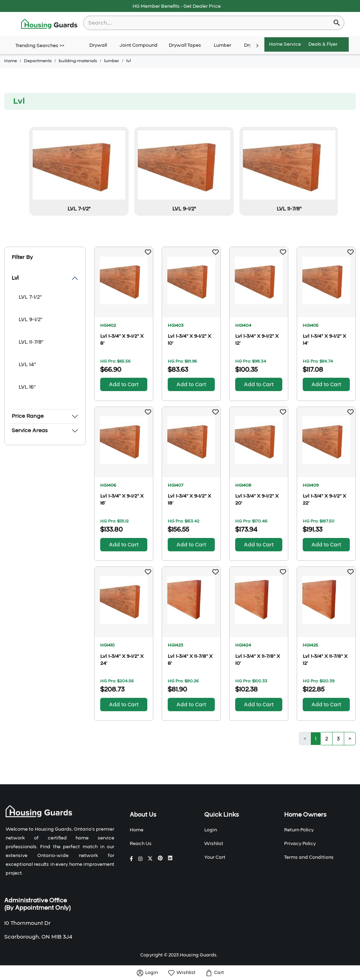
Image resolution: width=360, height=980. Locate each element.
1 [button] (316, 739)
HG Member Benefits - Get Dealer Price (177, 6)
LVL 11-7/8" (31, 342)
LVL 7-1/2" (30, 297)
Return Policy (299, 830)
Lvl (15, 278)
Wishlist (214, 844)
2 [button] (327, 739)
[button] (148, 252)
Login (211, 830)
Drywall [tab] (98, 46)
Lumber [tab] (223, 46)
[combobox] (209, 23)
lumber (112, 61)
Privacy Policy (300, 844)
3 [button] (338, 739)
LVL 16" (27, 387)
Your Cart (215, 857)
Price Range (28, 416)
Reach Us (141, 844)
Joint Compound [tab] (139, 46)
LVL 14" (27, 364)
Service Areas (30, 430)
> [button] (350, 739)
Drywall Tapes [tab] (185, 46)
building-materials (78, 61)
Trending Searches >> (40, 46)
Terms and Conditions (309, 857)
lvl (128, 61)
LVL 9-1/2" (31, 319)
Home (11, 61)
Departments (38, 61)
